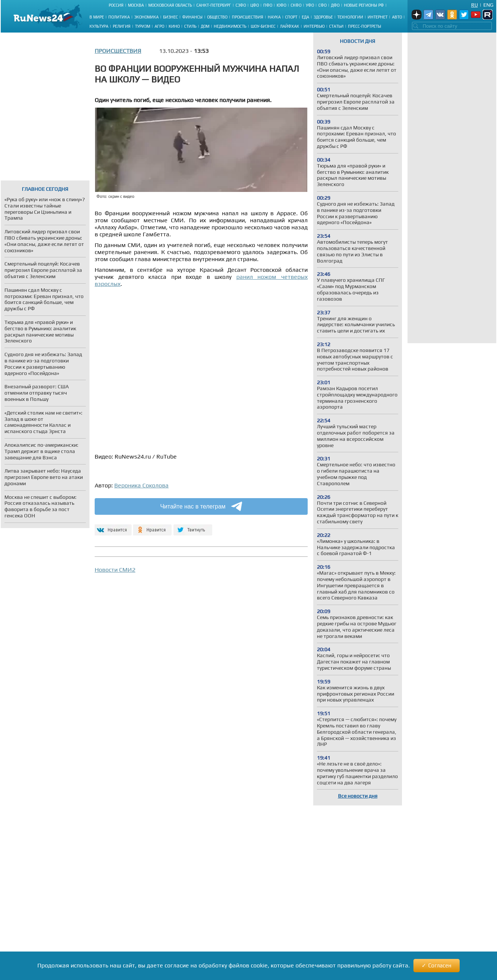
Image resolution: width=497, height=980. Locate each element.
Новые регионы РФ (364, 5)
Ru (474, 5)
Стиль (190, 26)
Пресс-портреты (365, 26)
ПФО (268, 5)
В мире (97, 17)
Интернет (378, 17)
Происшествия (248, 17)
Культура (99, 26)
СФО (322, 5)
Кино (174, 26)
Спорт (291, 17)
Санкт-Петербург (214, 5)
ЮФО (281, 5)
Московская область (170, 5)
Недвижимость (230, 26)
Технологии (350, 17)
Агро (159, 26)
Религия (122, 26)
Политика (119, 17)
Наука (274, 17)
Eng (488, 5)
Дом (205, 26)
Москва (136, 5)
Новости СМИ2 (115, 570)
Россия (116, 5)
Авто (397, 17)
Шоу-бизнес (263, 26)
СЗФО (241, 5)
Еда (305, 17)
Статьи (336, 26)
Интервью (314, 26)
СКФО (296, 5)
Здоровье (323, 17)
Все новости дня (358, 796)
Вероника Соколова (141, 485)
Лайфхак (290, 26)
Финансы (192, 17)
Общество (217, 17)
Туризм (143, 26)
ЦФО (255, 5)
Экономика (146, 17)
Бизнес (170, 17)
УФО (310, 5)
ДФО (335, 5)
